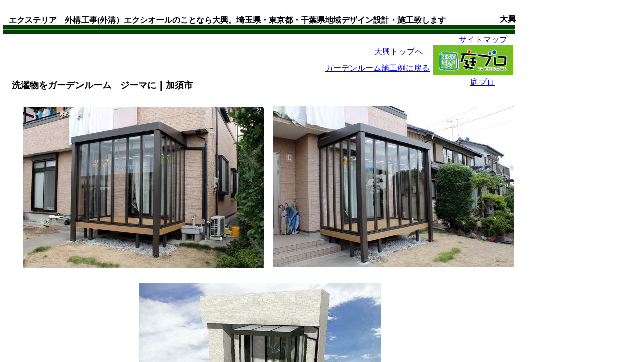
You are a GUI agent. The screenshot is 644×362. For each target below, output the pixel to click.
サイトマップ (483, 39)
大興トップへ (398, 52)
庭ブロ (482, 82)
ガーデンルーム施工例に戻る (377, 68)
